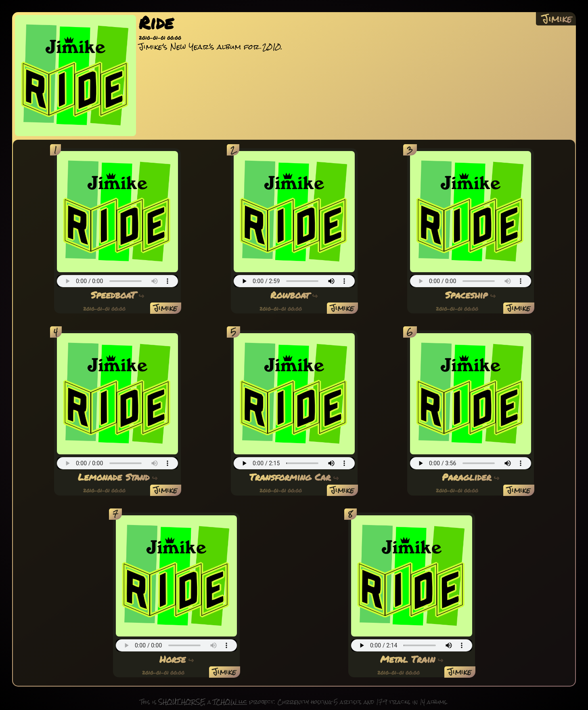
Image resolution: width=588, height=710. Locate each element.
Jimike (557, 19)
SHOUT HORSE (182, 702)
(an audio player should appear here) (117, 281)
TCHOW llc (230, 702)
